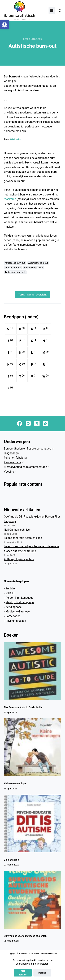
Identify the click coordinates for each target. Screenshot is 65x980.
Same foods (13, 616)
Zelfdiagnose (14, 607)
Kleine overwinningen (16, 783)
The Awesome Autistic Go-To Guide (23, 707)
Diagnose (10, 453)
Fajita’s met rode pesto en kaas (23, 538)
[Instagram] (28, 423)
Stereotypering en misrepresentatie (26, 467)
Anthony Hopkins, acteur (19, 559)
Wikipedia (15, 140)
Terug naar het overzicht (32, 295)
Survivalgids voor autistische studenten (25, 936)
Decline (42, 973)
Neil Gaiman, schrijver (17, 530)
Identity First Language (20, 602)
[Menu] (52, 10)
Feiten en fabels (14, 458)
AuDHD (10, 593)
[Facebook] (20, 423)
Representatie (12, 462)
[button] (5, 25)
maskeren (10, 199)
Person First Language (19, 598)
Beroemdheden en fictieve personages (28, 449)
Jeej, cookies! (23, 973)
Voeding (9, 472)
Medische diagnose (18, 612)
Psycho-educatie (16, 621)
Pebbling (11, 588)
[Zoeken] (60, 11)
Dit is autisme (11, 860)
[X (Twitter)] (37, 423)
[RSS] (46, 423)
